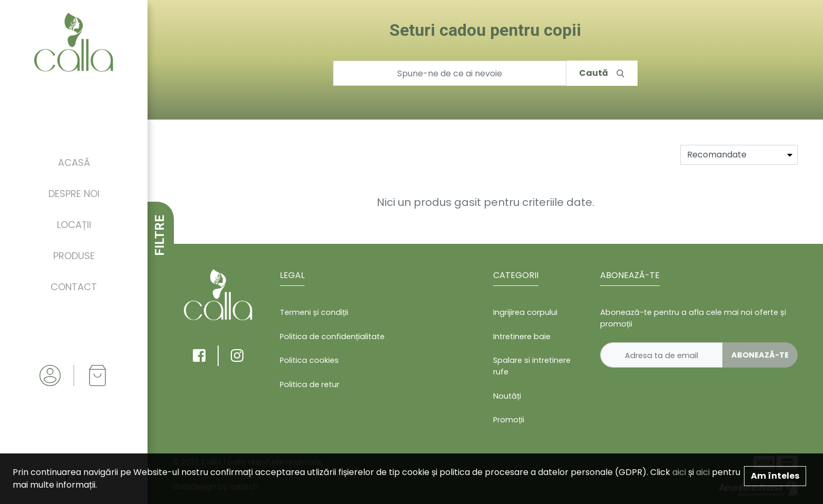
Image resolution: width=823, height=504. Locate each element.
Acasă (74, 162)
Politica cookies (309, 360)
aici (679, 472)
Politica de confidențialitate (332, 337)
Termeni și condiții (314, 312)
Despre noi (74, 194)
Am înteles (775, 476)
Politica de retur (310, 384)
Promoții (509, 420)
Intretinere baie (522, 337)
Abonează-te (760, 355)
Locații (74, 225)
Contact (74, 287)
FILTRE (160, 235)
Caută (602, 73)
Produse (74, 256)
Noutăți (507, 396)
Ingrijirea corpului (525, 312)
